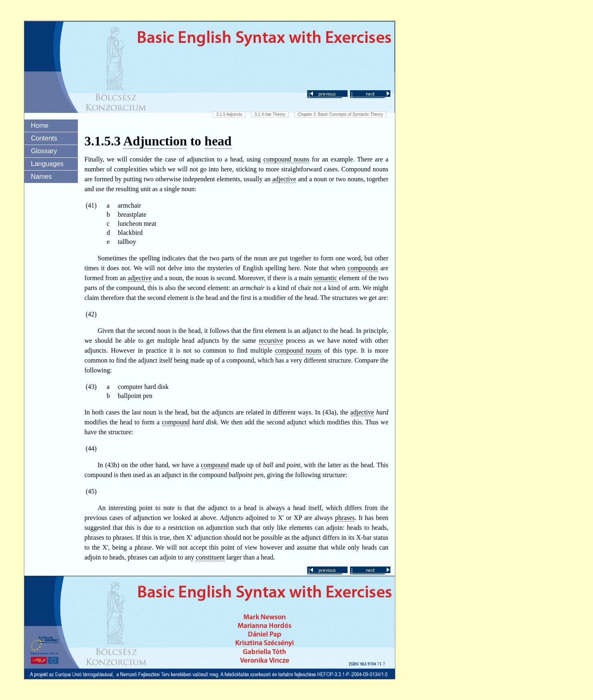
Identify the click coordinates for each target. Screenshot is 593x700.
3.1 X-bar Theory (270, 114)
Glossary (44, 151)
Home (40, 125)
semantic (326, 278)
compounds (363, 268)
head (218, 141)
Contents (44, 138)
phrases (345, 518)
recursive (271, 341)
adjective (284, 179)
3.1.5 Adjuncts (229, 114)
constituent (210, 557)
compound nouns (287, 159)
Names (41, 177)
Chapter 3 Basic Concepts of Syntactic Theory (340, 114)
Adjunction (155, 141)
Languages (47, 164)
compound (176, 422)
